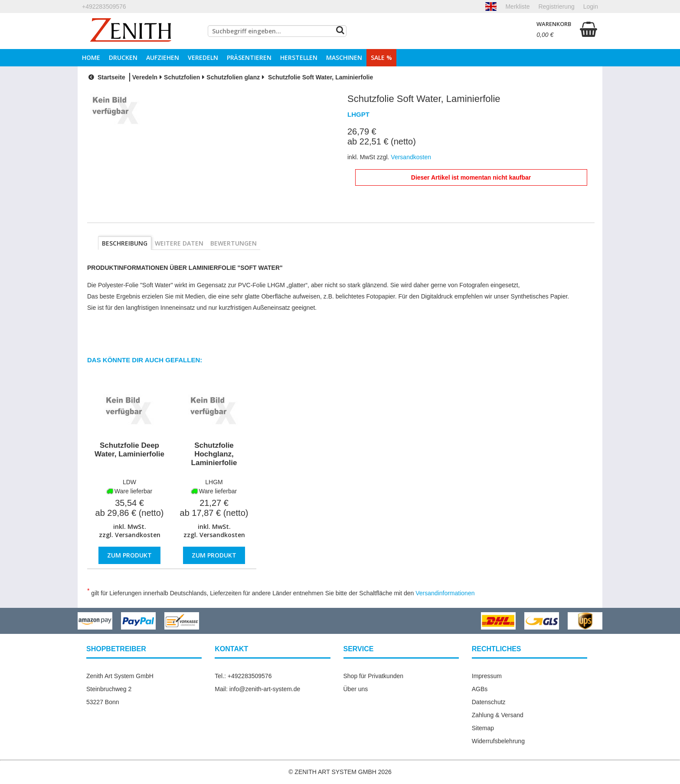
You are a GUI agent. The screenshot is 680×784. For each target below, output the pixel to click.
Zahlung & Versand (498, 715)
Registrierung (556, 7)
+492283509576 (104, 7)
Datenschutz (489, 702)
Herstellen (299, 57)
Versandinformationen (445, 593)
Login (591, 7)
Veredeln (203, 57)
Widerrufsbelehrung (498, 741)
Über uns (356, 689)
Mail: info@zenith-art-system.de (257, 689)
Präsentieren (249, 57)
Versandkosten (138, 535)
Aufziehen (163, 57)
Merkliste (517, 7)
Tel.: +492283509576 (243, 676)
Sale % (381, 57)
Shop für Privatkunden (374, 676)
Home (91, 57)
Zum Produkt (129, 555)
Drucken (123, 57)
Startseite (106, 77)
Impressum (487, 676)
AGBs (480, 689)
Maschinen (344, 57)
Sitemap (483, 728)
